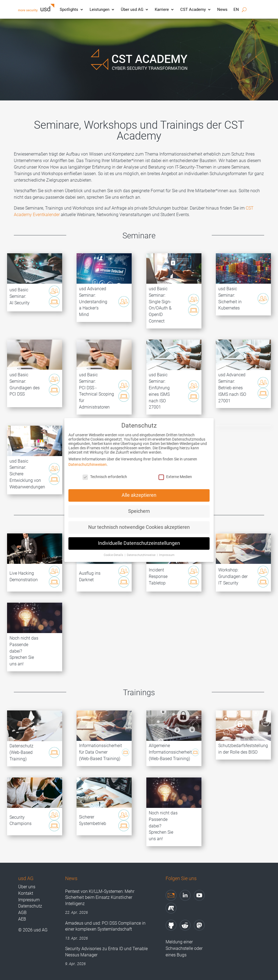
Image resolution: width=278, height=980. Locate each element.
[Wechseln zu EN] (236, 11)
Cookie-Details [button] (114, 549)
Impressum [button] (167, 549)
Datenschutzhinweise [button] (142, 549)
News (222, 10)
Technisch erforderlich (105, 471)
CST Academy (193, 10)
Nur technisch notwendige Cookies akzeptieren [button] (139, 521)
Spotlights (69, 10)
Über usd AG (132, 10)
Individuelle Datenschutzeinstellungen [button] (139, 538)
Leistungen (99, 10)
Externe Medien (175, 471)
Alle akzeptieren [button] (139, 489)
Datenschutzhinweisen (88, 459)
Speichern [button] (139, 505)
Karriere (162, 10)
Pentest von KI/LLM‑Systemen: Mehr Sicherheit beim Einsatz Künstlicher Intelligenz (100, 897)
